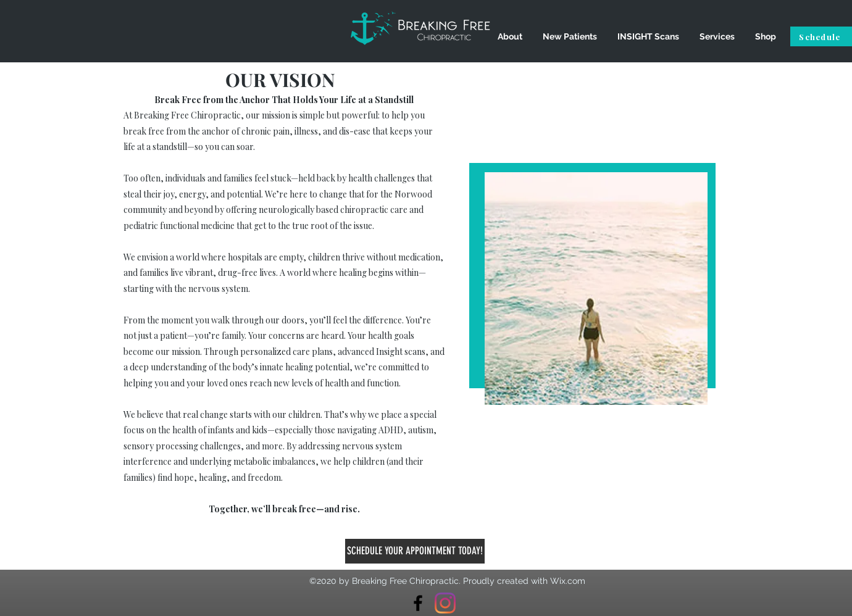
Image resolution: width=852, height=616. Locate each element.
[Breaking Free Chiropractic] (418, 603)
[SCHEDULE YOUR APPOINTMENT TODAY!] (415, 551)
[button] (510, 37)
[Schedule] (821, 36)
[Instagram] (445, 603)
